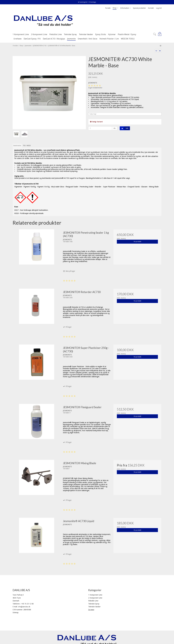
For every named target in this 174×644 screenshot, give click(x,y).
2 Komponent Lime (95, 598)
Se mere (91, 610)
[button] (156, 51)
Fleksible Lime (93, 601)
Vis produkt (137, 242)
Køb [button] (124, 128)
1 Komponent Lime (95, 595)
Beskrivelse (17, 146)
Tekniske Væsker (94, 607)
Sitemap (16, 613)
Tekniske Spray (94, 604)
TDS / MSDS (27, 146)
